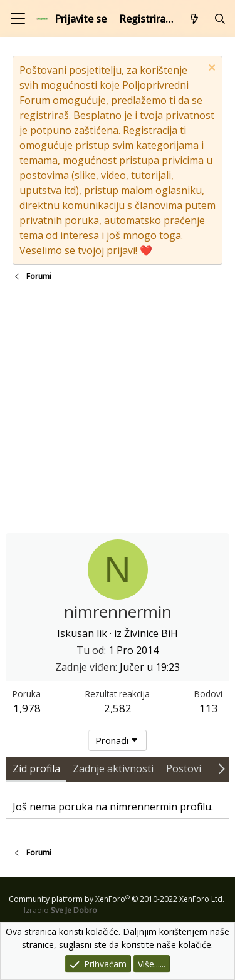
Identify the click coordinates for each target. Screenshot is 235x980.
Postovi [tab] (184, 768)
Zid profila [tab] (36, 768)
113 (209, 708)
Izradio (60, 910)
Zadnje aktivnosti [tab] (113, 768)
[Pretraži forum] (220, 19)
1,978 (27, 708)
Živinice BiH (151, 633)
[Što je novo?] (195, 19)
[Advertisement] (118, 409)
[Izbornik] (18, 18)
